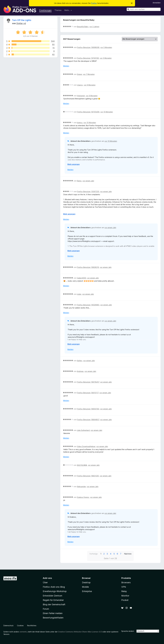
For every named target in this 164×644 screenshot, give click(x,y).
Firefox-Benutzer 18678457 (88, 382)
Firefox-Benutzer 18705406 (88, 112)
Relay (124, 591)
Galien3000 (82, 278)
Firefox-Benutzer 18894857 (88, 420)
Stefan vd (21, 23)
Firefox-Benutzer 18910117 (88, 393)
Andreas (80, 371)
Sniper (79, 74)
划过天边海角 (82, 465)
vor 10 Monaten (107, 112)
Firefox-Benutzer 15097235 (88, 191)
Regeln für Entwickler (53, 600)
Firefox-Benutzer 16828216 (88, 267)
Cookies (20, 626)
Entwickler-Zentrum (53, 596)
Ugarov (80, 85)
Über (45, 582)
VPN (124, 587)
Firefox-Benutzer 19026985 (88, 305)
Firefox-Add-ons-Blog (54, 587)
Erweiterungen (45, 10)
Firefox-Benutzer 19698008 (88, 47)
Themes (58, 10)
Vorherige (94, 554)
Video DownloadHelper (86, 446)
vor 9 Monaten (90, 85)
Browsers (126, 582)
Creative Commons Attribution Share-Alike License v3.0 (80, 632)
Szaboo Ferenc (83, 497)
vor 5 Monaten (106, 47)
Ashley (80, 361)
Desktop (86, 582)
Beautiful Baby (83, 27)
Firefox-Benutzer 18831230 (88, 476)
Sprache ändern (128, 631)
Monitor (125, 596)
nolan (79, 294)
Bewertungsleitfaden (53, 618)
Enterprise (87, 591)
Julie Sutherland (83, 430)
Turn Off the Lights (22, 20)
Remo (79, 181)
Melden (66, 66)
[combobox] (144, 9)
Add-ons (47, 578)
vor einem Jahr (88, 181)
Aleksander (81, 487)
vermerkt (23, 632)
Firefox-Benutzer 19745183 (88, 58)
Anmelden (157, 3)
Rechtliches (32, 626)
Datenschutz (8, 626)
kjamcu (80, 123)
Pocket (125, 600)
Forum (46, 609)
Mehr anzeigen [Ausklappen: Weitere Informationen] (74, 164)
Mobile (85, 587)
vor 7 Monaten (89, 74)
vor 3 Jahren (94, 27)
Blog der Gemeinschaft (54, 604)
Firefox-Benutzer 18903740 (88, 409)
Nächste (128, 554)
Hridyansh (81, 96)
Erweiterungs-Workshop (55, 591)
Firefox (94, 3)
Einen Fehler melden (53, 613)
